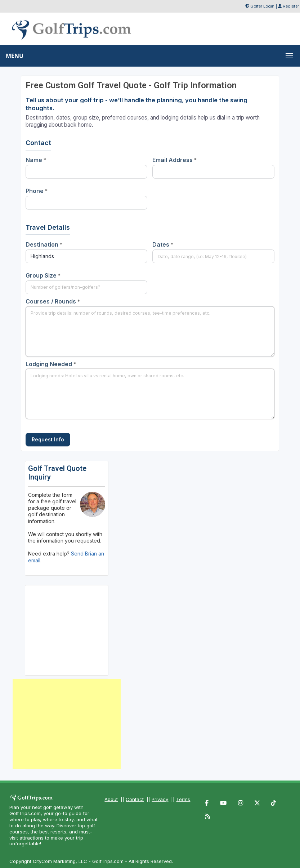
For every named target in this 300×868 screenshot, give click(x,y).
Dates (163, 244)
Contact (135, 799)
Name (36, 160)
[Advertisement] (67, 724)
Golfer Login (262, 6)
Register (291, 6)
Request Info (48, 439)
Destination (44, 244)
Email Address (174, 160)
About (111, 799)
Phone (37, 191)
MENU (15, 56)
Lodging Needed (51, 364)
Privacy (160, 799)
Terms (183, 799)
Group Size (43, 275)
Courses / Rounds (53, 301)
